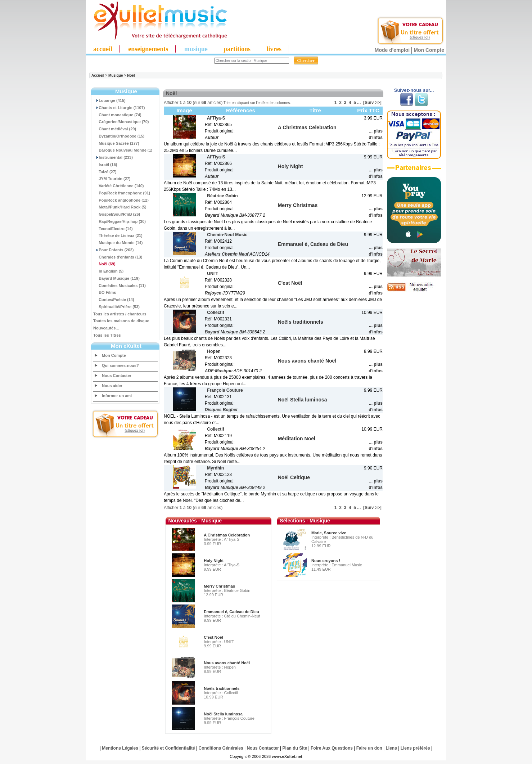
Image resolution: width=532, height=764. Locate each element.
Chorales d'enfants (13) (118, 257)
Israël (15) (105, 165)
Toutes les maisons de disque (121, 321)
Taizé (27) (105, 172)
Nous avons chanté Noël (227, 663)
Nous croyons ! (326, 561)
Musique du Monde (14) (118, 243)
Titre (315, 110)
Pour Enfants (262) (113, 250)
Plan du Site (295, 748)
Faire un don (369, 748)
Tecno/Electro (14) (113, 229)
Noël (131, 75)
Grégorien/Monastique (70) (121, 122)
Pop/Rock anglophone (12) (121, 200)
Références (241, 110)
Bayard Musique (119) (116, 278)
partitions (237, 49)
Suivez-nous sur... (414, 90)
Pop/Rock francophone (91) (122, 193)
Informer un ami (117, 396)
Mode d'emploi (392, 50)
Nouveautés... (106, 328)
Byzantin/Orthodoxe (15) (119, 136)
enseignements (148, 49)
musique (196, 49)
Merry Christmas (219, 586)
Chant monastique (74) (117, 115)
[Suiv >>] (372, 103)
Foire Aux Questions (332, 748)
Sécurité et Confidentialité (168, 748)
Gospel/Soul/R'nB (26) (117, 214)
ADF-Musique (219, 371)
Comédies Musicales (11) (120, 286)
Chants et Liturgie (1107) (119, 108)
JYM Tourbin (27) (112, 179)
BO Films (105, 292)
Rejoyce (213, 293)
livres (274, 49)
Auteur (212, 138)
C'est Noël (213, 637)
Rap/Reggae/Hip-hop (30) (120, 221)
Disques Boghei (221, 410)
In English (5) (108, 271)
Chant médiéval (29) (115, 129)
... (359, 103)
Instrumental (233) (113, 157)
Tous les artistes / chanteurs (120, 314)
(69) (104, 264)
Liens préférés (415, 748)
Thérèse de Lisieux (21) (118, 235)
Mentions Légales (120, 748)
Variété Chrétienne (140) (118, 186)
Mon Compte (429, 50)
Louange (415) (109, 100)
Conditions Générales (221, 748)
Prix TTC (368, 110)
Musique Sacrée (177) (116, 143)
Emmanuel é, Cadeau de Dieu (231, 612)
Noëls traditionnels (222, 688)
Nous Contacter (117, 376)
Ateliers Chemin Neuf (227, 254)
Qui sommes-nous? (120, 365)
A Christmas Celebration (227, 535)
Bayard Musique (222, 215)
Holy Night (214, 561)
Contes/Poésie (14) (114, 300)
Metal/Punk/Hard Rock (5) (120, 207)
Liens (391, 748)
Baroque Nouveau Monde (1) (123, 150)
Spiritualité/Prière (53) (116, 307)
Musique (116, 75)
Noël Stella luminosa (223, 714)
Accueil (98, 75)
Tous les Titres (107, 335)
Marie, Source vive (329, 533)
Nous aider (112, 386)
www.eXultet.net (287, 756)
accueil (103, 49)
